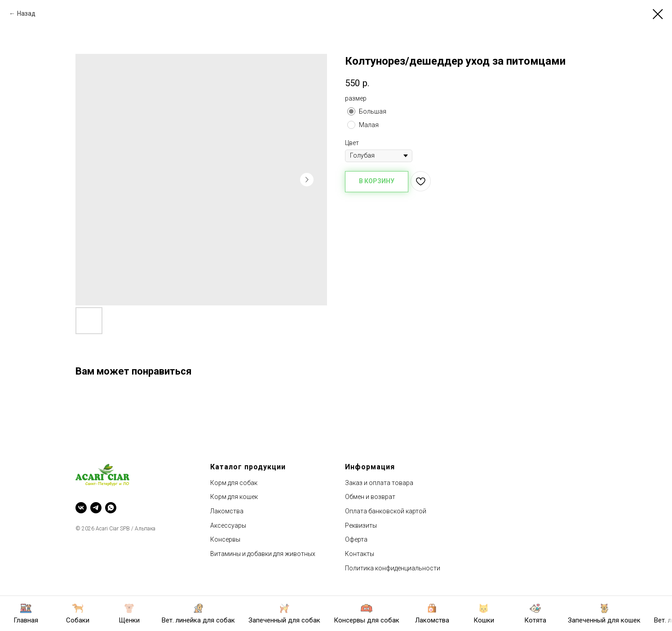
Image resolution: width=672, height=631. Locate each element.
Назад (26, 13)
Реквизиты (361, 525)
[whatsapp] (111, 508)
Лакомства (227, 511)
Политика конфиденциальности (393, 568)
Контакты (360, 554)
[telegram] (96, 508)
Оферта (356, 539)
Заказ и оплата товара (379, 483)
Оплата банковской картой (386, 511)
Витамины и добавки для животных (263, 554)
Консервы (225, 539)
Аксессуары (228, 525)
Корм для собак (234, 483)
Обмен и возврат (370, 497)
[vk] (81, 508)
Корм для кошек (234, 497)
